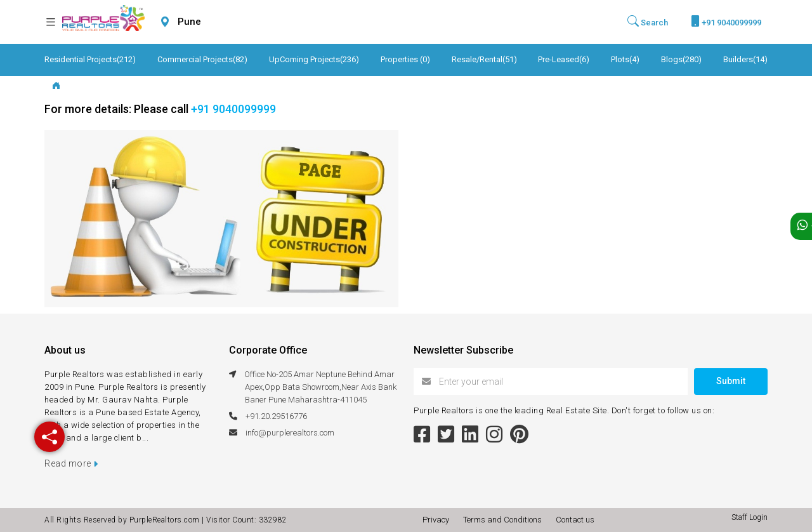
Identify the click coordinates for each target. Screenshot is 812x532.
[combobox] (219, 22)
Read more (71, 463)
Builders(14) (745, 59)
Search (648, 22)
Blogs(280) (681, 59)
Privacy (438, 520)
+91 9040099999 (726, 21)
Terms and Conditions (504, 520)
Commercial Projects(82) (202, 59)
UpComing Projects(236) (314, 59)
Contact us (575, 520)
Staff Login (750, 517)
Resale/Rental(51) (484, 59)
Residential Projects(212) (90, 59)
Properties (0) (405, 59)
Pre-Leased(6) (564, 59)
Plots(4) (625, 59)
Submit (731, 381)
